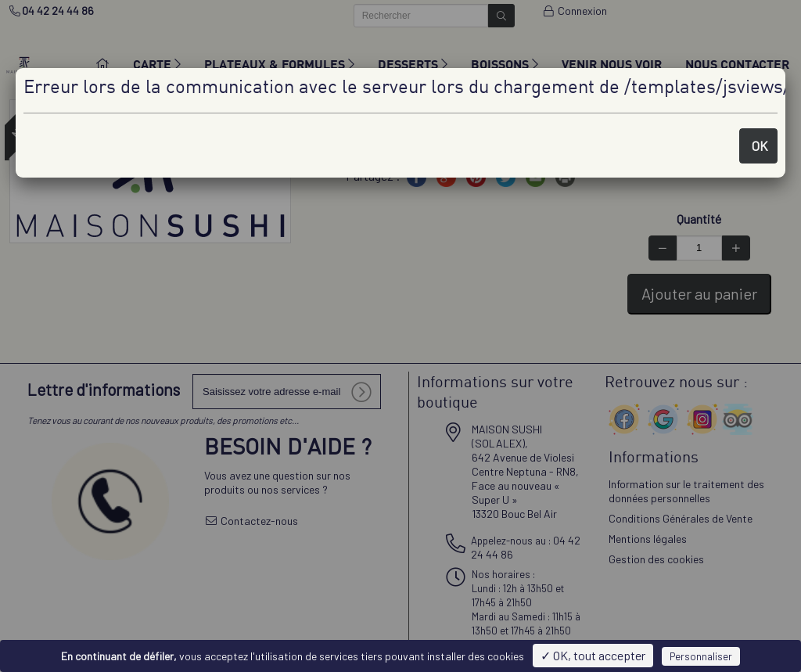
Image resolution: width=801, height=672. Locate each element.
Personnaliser (701, 656)
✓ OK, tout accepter (593, 655)
